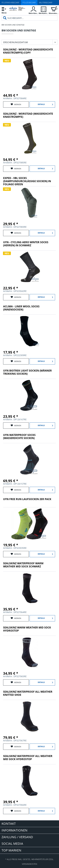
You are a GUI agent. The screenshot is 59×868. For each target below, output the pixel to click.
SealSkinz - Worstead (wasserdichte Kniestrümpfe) (28, 115)
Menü (4, 10)
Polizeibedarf (29, 3)
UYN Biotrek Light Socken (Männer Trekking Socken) (27, 372)
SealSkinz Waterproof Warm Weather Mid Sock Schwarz (23, 565)
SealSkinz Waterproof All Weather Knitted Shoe (28, 693)
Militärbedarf (46, 3)
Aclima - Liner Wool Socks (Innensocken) (21, 308)
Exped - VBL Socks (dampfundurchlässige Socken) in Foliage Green (27, 181)
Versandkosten (29, 864)
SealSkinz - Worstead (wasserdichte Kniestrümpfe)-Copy (28, 51)
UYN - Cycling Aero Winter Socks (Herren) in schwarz (26, 244)
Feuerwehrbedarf (10, 3)
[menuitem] (4, 10)
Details (45, 104)
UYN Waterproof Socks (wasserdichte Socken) (19, 437)
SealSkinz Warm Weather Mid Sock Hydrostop (27, 629)
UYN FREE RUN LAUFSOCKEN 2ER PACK (27, 499)
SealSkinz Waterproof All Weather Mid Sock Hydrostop (28, 758)
